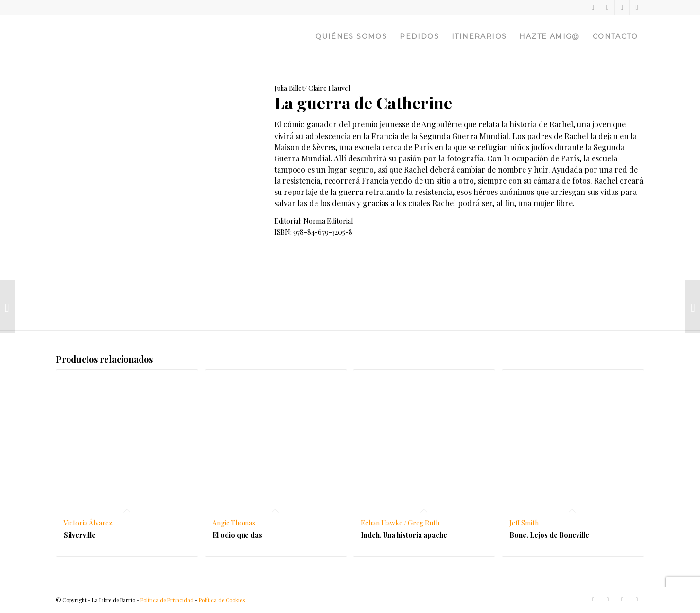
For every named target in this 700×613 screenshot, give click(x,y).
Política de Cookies (222, 600)
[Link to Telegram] (637, 7)
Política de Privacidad (167, 600)
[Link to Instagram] (622, 7)
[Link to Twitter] (593, 7)
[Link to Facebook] (607, 7)
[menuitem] (351, 36)
